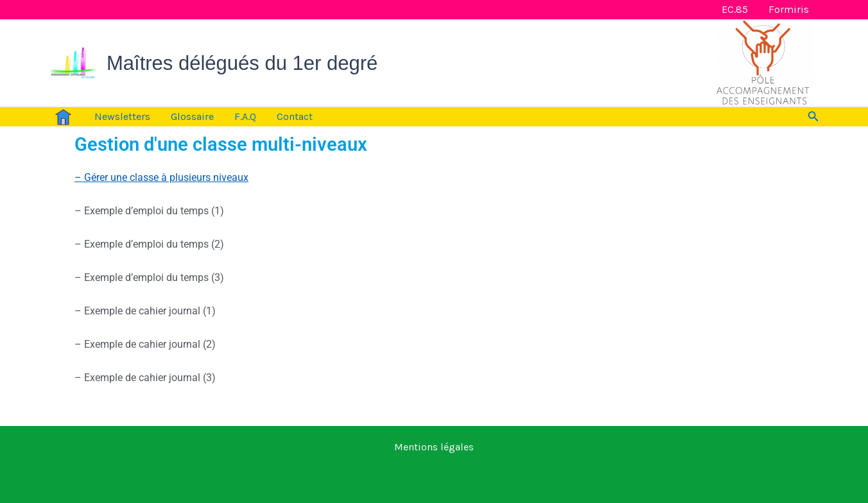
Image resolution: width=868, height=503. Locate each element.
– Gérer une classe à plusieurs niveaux (161, 177)
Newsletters (122, 116)
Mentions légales (434, 447)
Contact (295, 116)
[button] (813, 117)
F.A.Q (245, 116)
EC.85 (735, 9)
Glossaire (192, 116)
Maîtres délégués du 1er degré (242, 63)
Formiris (789, 9)
